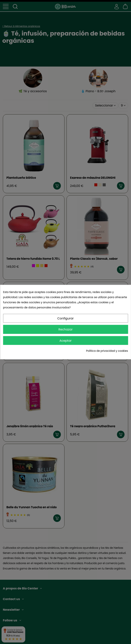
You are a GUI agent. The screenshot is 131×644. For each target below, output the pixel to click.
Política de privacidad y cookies (107, 351)
